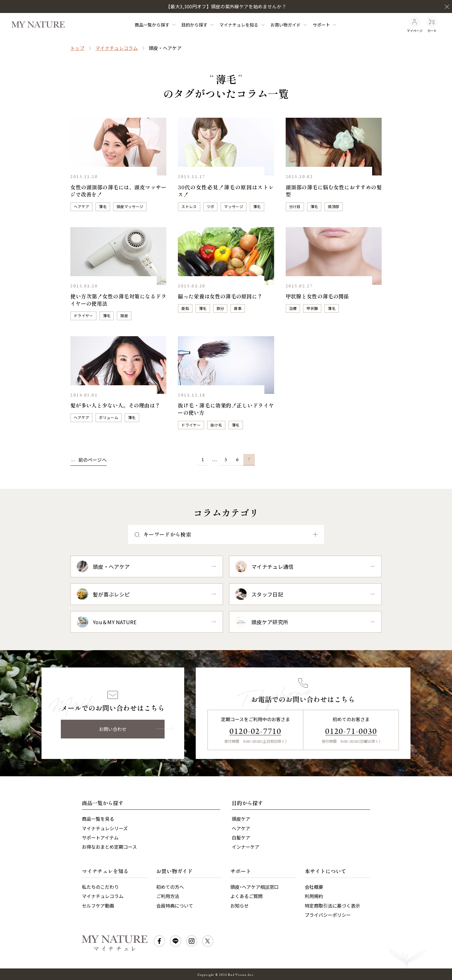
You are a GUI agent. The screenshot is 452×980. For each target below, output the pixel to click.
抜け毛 (216, 425)
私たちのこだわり (100, 887)
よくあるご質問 (246, 896)
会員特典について (175, 906)
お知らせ (240, 906)
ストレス (189, 206)
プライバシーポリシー (328, 915)
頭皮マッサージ (130, 206)
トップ (77, 48)
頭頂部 (334, 206)
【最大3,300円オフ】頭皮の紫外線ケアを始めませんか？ (226, 6)
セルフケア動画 (98, 906)
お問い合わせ (113, 729)
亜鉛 (185, 308)
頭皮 (124, 316)
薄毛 (103, 206)
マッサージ (234, 206)
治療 (293, 308)
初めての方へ (170, 887)
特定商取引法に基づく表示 (332, 906)
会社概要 (314, 887)
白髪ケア (241, 837)
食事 (238, 308)
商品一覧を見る (98, 819)
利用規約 (314, 896)
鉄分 (220, 308)
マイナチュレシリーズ (105, 828)
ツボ (211, 206)
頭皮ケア (241, 819)
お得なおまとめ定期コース (109, 847)
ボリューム (109, 417)
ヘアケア (81, 206)
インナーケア (246, 847)
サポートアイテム (100, 837)
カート (432, 24)
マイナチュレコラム (117, 48)
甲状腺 (312, 308)
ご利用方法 (168, 896)
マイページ (415, 24)
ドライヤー (83, 316)
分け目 (295, 206)
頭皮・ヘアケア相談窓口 (255, 887)
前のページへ (93, 460)
